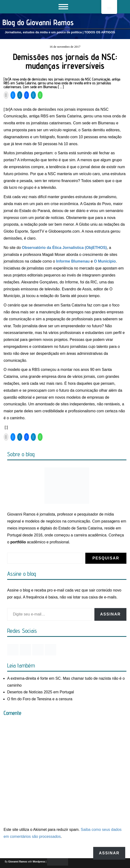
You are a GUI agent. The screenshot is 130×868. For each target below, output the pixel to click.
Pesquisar (106, 558)
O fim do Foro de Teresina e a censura (40, 699)
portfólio (18, 542)
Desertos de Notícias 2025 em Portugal (41, 692)
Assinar (110, 614)
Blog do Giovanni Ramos (38, 22)
